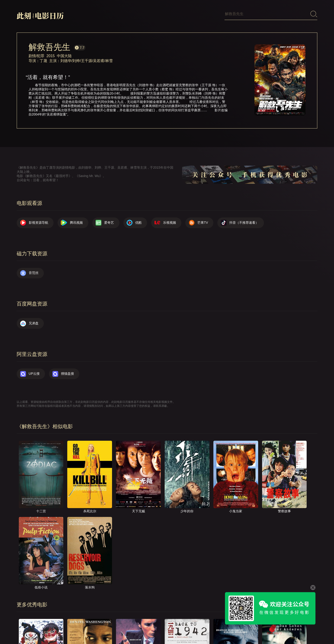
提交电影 (219, 629)
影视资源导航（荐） (141, 629)
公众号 (308, 629)
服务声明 (264, 629)
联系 (200, 629)
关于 (184, 629)
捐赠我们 (287, 629)
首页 (168, 629)
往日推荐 (242, 629)
